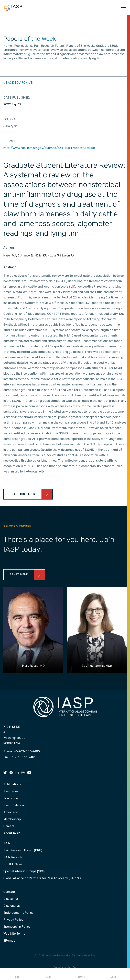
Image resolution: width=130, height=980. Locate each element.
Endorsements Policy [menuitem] (18, 913)
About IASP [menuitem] (12, 833)
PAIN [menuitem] (7, 844)
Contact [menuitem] (9, 892)
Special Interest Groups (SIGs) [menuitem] (24, 871)
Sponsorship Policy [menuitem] (17, 927)
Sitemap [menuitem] (9, 941)
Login (114, 974)
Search (81, 974)
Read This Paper (23, 494)
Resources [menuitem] (11, 792)
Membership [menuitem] (12, 819)
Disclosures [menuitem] (12, 906)
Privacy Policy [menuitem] (13, 920)
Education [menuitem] (11, 798)
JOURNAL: (11, 119)
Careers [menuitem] (9, 826)
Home (16, 974)
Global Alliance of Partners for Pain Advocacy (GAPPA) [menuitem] (42, 878)
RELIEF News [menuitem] (13, 864)
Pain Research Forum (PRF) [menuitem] (23, 850)
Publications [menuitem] (12, 785)
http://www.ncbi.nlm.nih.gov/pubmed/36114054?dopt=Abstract (49, 148)
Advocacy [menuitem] (11, 812)
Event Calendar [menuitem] (14, 805)
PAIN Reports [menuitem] (13, 857)
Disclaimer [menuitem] (11, 899)
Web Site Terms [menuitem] (14, 934)
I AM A (49, 974)
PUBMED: (10, 141)
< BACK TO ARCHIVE (18, 83)
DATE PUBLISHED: (17, 98)
